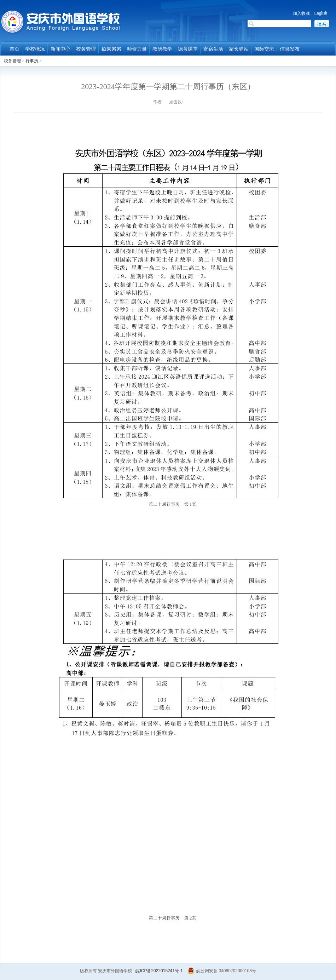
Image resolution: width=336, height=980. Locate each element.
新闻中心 (60, 49)
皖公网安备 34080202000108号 (222, 971)
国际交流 (264, 49)
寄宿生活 (213, 49)
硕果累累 (111, 49)
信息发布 (290, 49)
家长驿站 (239, 49)
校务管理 (86, 49)
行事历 (32, 61)
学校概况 (35, 49)
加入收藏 (301, 13)
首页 (15, 49)
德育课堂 (188, 49)
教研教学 (162, 49)
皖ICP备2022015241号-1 (159, 971)
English (321, 13)
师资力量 (137, 49)
